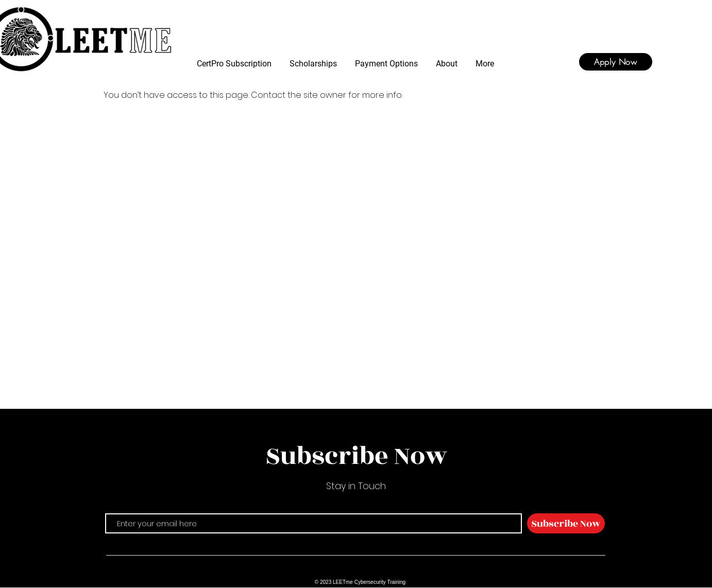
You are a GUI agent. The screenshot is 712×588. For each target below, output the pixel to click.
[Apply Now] (616, 62)
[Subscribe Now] (566, 523)
